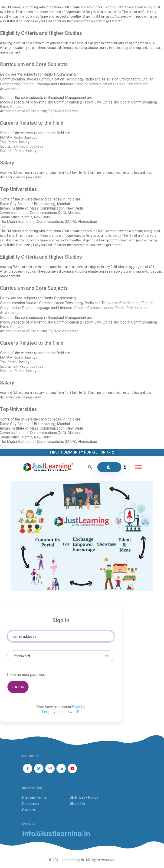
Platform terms (34, 797)
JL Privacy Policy (84, 797)
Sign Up (79, 707)
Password (22, 656)
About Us (77, 804)
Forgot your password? (61, 712)
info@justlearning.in (56, 834)
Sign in (18, 687)
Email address (25, 636)
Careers (28, 810)
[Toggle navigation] (138, 467)
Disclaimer (31, 804)
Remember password (29, 675)
